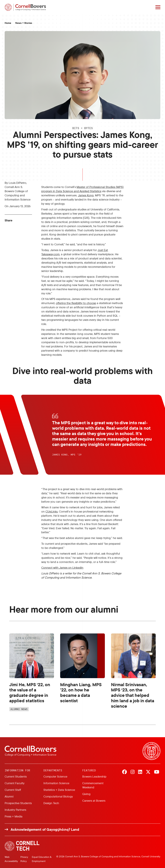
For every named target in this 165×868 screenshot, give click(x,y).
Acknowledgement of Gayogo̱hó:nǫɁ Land (45, 829)
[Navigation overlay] (158, 7)
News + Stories (24, 23)
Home (8, 23)
